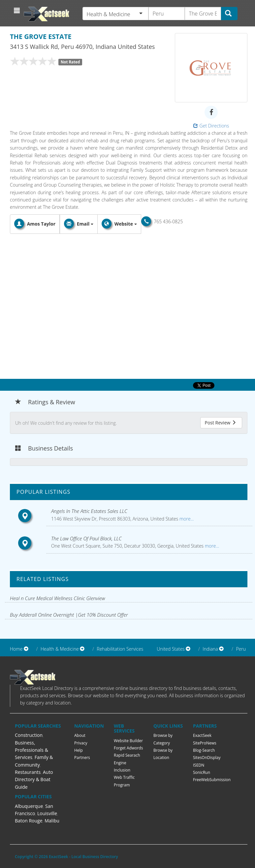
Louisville (47, 813)
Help (79, 750)
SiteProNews (205, 743)
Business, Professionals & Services (32, 750)
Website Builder (128, 741)
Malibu (52, 821)
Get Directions (211, 126)
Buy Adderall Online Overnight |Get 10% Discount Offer (69, 615)
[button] (18, 11)
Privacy (81, 743)
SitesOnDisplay (207, 758)
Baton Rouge (29, 821)
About (80, 735)
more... (186, 519)
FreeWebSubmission (212, 780)
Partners (82, 758)
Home (16, 649)
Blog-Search (204, 750)
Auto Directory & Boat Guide (34, 779)
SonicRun (202, 772)
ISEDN (199, 765)
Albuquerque (29, 806)
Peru (241, 649)
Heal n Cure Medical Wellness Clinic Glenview (57, 598)
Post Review (220, 423)
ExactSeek (202, 735)
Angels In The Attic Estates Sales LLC (89, 511)
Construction (29, 735)
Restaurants (28, 772)
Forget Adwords (128, 748)
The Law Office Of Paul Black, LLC (86, 538)
